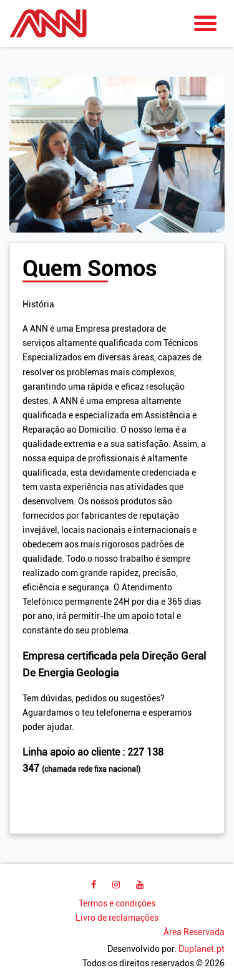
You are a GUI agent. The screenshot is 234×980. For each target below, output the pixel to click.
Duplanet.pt (202, 949)
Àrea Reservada (194, 932)
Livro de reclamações (117, 918)
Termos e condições (117, 904)
